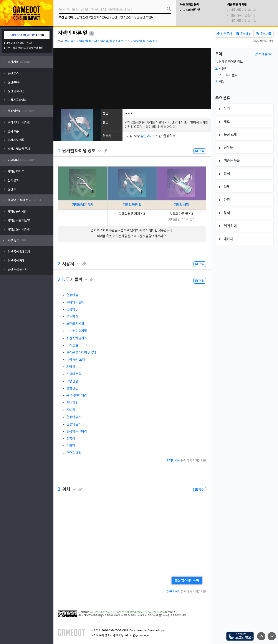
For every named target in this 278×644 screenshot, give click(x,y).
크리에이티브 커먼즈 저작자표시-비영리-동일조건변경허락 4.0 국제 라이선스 (127, 612)
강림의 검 (72, 309)
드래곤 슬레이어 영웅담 (81, 353)
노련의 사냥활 (75, 324)
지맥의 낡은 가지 (83, 205)
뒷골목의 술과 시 (77, 338)
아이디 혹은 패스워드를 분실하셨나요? (25, 48)
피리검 (71, 446)
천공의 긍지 (74, 417)
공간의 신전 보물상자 (86, 18)
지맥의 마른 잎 (191, 10)
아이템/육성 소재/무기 (114, 41)
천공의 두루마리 (77, 432)
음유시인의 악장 (77, 396)
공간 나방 (117, 18)
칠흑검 (71, 439)
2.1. (61, 280)
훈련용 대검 (74, 453)
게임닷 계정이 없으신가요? (19, 43)
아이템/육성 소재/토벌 (144, 41)
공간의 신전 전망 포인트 (140, 18)
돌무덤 (105, 18)
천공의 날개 (74, 424)
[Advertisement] (132, 79)
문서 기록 (264, 34)
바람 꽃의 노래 (76, 360)
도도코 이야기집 (77, 331)
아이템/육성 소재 (87, 41)
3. (60, 490)
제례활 (71, 410)
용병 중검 (72, 388)
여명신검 (72, 381)
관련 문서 (224, 34)
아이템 (69, 41)
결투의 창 (72, 317)
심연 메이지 (148, 136)
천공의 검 (72, 295)
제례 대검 (72, 403)
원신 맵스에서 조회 (187, 580)
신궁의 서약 (74, 374)
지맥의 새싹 (181, 205)
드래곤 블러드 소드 (78, 345)
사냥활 (71, 367)
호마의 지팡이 (75, 302)
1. (60, 151)
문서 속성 (244, 34)
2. (60, 264)
